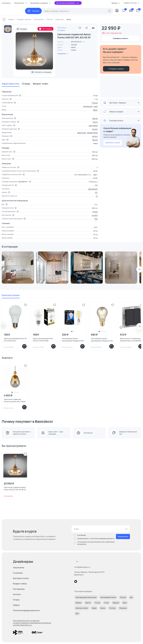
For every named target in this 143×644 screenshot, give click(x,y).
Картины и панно (82, 608)
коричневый (93, 126)
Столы (106, 603)
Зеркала (116, 603)
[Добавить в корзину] (24, 346)
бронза (95, 118)
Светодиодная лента (108, 597)
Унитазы (112, 608)
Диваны (78, 603)
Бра (131, 597)
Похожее (22, 29)
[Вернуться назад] (4, 19)
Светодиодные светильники (86, 597)
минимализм (88, 106)
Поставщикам (19, 589)
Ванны (103, 608)
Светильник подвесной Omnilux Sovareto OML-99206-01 (15, 400)
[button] (95, 175)
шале (96, 106)
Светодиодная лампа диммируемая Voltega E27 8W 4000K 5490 (73, 340)
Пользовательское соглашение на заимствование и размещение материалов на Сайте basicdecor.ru (32, 623)
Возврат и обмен (20, 584)
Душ (77, 613)
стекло (95, 122)
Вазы (125, 603)
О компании (6, 3)
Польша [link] (74, 45)
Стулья (97, 603)
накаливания (93, 189)
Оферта (16, 605)
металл (95, 129)
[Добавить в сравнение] (93, 28)
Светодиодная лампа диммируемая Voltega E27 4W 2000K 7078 (102, 340)
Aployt (73, 47)
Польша (95, 103)
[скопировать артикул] (84, 42)
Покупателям (19, 568)
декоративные (92, 133)
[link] (62, 28)
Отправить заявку (116, 69)
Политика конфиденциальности (26, 610)
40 (97, 196)
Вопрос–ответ (41, 84)
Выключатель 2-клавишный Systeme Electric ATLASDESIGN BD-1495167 (131, 340)
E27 (96, 192)
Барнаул (116, 3)
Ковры (94, 608)
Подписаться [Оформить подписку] (123, 536)
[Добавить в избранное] (80, 28)
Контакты (17, 594)
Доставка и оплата (21, 578)
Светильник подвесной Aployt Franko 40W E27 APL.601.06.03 (15, 488)
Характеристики (11, 84)
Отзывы (26, 84)
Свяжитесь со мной (113, 143)
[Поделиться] (86, 28)
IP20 (96, 219)
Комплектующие (11, 295)
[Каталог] (33, 11)
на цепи (95, 215)
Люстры (123, 597)
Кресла (88, 603)
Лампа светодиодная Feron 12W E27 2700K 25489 (43, 340)
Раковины (123, 608)
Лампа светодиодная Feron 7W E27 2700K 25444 (15, 340)
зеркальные (82, 133)
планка (95, 212)
